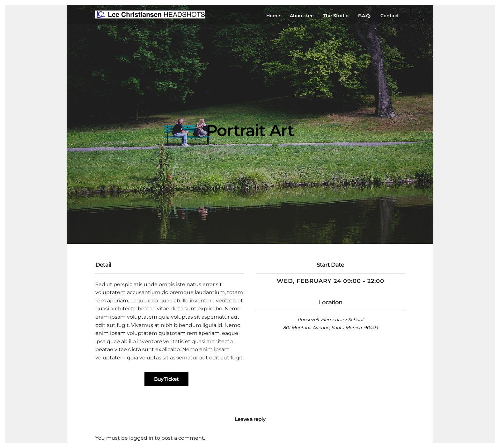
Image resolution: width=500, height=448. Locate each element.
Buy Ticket (166, 379)
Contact (390, 16)
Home (273, 16)
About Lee (302, 16)
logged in (141, 438)
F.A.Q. (364, 16)
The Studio (336, 16)
